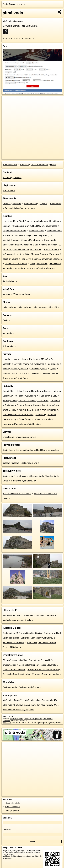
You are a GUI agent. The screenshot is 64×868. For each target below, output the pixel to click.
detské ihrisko (9, 281)
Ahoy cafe (29, 208)
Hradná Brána (9, 191)
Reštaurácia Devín (13, 208)
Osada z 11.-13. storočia (16, 264)
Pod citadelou (53, 364)
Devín (53, 165)
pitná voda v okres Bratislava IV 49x (41, 700)
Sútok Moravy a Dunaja (36, 254)
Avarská (18, 620)
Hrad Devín (37, 226)
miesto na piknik (31, 245)
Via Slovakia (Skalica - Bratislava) (38, 633)
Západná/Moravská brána (14, 231)
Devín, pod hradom (39, 264)
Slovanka (40, 415)
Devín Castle (51, 226)
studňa (6, 226)
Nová (45, 369)
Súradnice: (7, 38)
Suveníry (7, 178)
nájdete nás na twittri (13, 803)
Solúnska (40, 615)
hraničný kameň (49, 410)
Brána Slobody (9, 410)
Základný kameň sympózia (45, 405)
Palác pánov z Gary (20, 226)
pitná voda (21, 4)
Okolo (20, 405)
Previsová (34, 359)
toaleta (12, 307)
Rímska (28, 620)
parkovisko (7, 333)
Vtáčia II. (24, 369)
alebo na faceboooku (13, 807)
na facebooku (20, 850)
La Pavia (17, 178)
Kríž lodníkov (8, 346)
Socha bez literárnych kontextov (34, 401)
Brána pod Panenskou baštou (35, 373)
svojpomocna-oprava (25, 437)
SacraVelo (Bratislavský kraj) (16, 674)
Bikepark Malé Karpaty (31, 240)
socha (49, 419)
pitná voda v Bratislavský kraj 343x (18, 710)
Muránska (7, 620)
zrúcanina (32, 396)
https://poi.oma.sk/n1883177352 (13, 157)
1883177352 (48, 719)
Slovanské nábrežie (12, 26)
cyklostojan (8, 437)
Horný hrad (54, 221)
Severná (40, 364)
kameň (14, 378)
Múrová (44, 359)
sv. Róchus (19, 396)
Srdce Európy (25, 419)
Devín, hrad (49, 240)
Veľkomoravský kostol (12, 254)
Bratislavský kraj (10, 165)
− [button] (6, 104)
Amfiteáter (9, 405)
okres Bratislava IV (39, 165)
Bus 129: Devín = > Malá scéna (17, 494)
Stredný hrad (50, 391)
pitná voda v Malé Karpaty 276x (44, 705)
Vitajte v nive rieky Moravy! (38, 235)
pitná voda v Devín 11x (13, 700)
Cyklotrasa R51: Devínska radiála (43, 670)
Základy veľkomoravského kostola (18, 415)
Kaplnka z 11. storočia (29, 410)
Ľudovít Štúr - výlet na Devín (15, 391)
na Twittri (17, 852)
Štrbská (22, 476)
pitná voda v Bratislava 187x (15, 705)
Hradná (51, 615)
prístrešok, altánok (44, 268)
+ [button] (6, 100)
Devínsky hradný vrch (24, 364)
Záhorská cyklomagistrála (14, 660)
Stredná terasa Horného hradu (33, 221)
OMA (11, 4)
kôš (4, 307)
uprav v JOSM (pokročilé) (33, 719)
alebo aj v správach (12, 811)
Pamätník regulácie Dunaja (27, 424)
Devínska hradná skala (29, 687)
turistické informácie (14, 235)
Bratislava (24, 165)
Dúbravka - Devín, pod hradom (46, 674)
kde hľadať (7, 818)
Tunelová (35, 369)
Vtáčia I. (15, 373)
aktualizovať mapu (16, 719)
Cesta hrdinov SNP (11, 633)
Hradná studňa (9, 221)
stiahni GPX (7, 723)
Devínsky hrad (9, 687)
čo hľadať (7, 829)
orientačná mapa (36, 231)
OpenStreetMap (20, 155)
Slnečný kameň (10, 401)
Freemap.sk (34, 155)
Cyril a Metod (45, 476)
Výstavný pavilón (21, 294)
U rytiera (17, 204)
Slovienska (28, 615)
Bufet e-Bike (56, 204)
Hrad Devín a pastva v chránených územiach (41, 259)
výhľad (6, 359)
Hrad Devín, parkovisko (47, 450)
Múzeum (6, 294)
